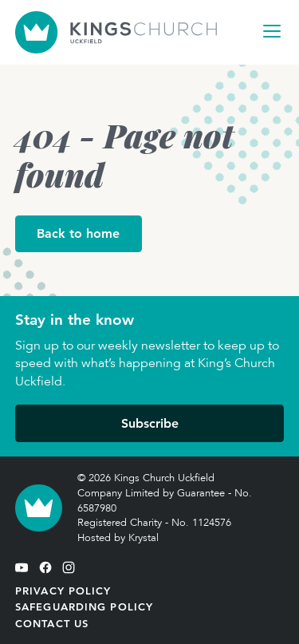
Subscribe (150, 423)
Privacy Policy (63, 591)
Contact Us (52, 623)
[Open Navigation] (272, 31)
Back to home (78, 233)
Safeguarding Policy (84, 606)
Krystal (144, 538)
